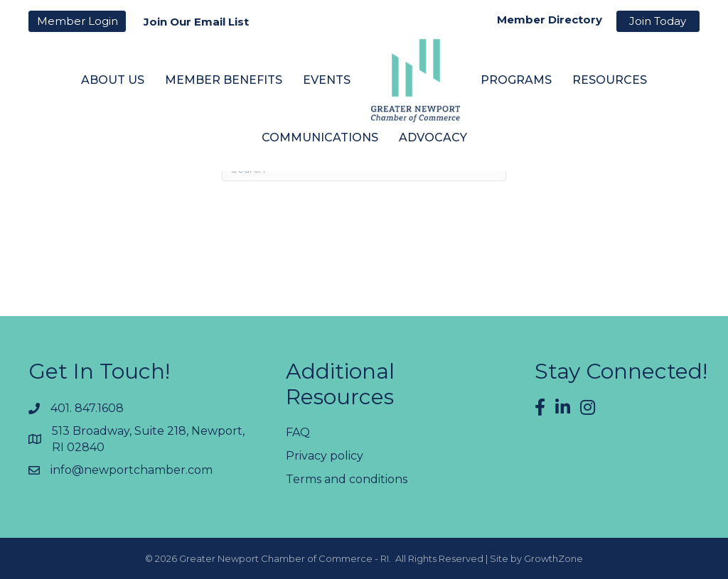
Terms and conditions (347, 479)
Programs (516, 80)
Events (327, 80)
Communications (320, 137)
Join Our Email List (196, 22)
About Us (113, 80)
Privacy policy (325, 456)
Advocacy (433, 137)
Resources (610, 80)
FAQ (298, 432)
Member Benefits (224, 80)
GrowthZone (553, 558)
